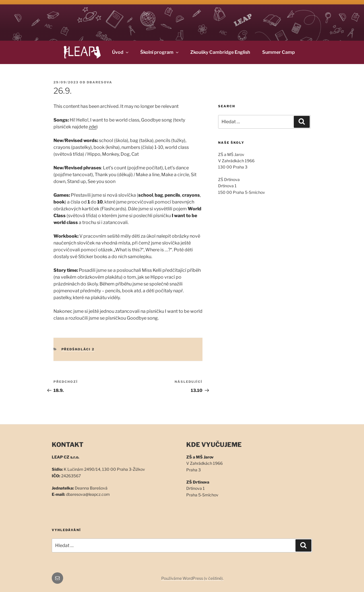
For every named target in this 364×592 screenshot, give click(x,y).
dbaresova (100, 82)
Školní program (160, 52)
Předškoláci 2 (78, 349)
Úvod (121, 52)
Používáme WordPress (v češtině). (192, 578)
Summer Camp (279, 52)
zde (93, 127)
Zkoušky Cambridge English (220, 52)
